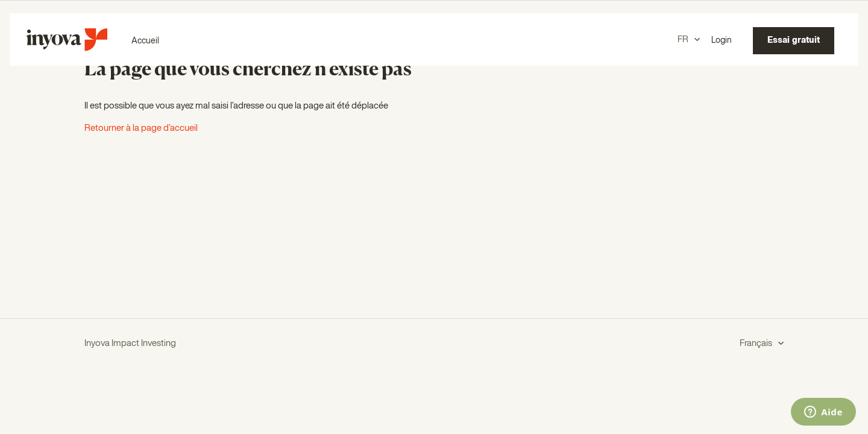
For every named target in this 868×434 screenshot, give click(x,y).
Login (722, 40)
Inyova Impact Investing (130, 343)
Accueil (145, 41)
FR (684, 39)
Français (757, 343)
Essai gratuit (794, 40)
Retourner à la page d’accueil (141, 128)
